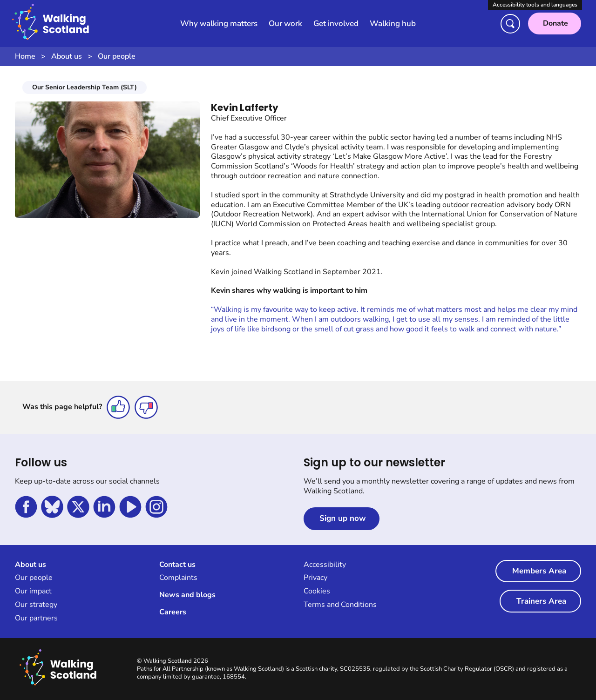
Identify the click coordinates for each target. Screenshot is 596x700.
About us (67, 56)
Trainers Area (541, 601)
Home (25, 56)
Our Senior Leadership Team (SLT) (85, 87)
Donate (555, 23)
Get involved (336, 24)
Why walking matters (219, 24)
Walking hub (393, 24)
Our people (117, 56)
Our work (285, 24)
